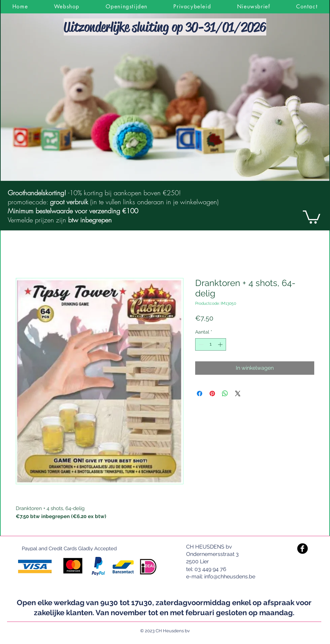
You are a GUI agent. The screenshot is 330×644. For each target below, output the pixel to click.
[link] (312, 216)
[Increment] (221, 344)
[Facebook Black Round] (302, 549)
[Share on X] (238, 393)
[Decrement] (200, 344)
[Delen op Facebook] (200, 393)
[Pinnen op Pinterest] (212, 393)
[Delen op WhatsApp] (225, 393)
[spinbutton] (211, 344)
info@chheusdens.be (230, 577)
